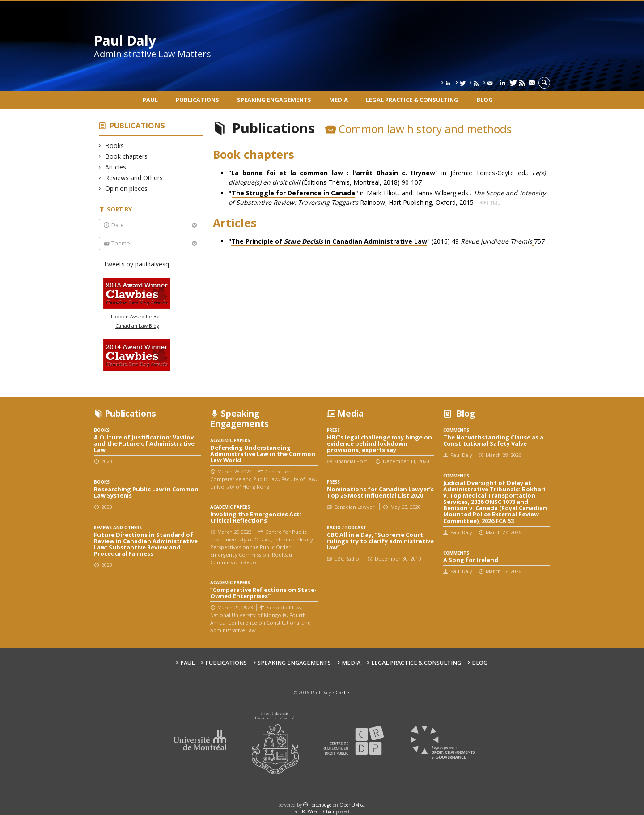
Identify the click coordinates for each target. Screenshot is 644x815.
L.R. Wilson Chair (316, 811)
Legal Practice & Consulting (412, 100)
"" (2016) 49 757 (387, 241)
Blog (485, 100)
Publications (197, 100)
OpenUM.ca (352, 805)
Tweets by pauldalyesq (136, 264)
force (321, 805)
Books (115, 146)
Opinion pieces (127, 188)
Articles (116, 167)
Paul (150, 100)
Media (339, 100)
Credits (343, 693)
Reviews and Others (134, 178)
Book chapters (127, 156)
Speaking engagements (274, 100)
